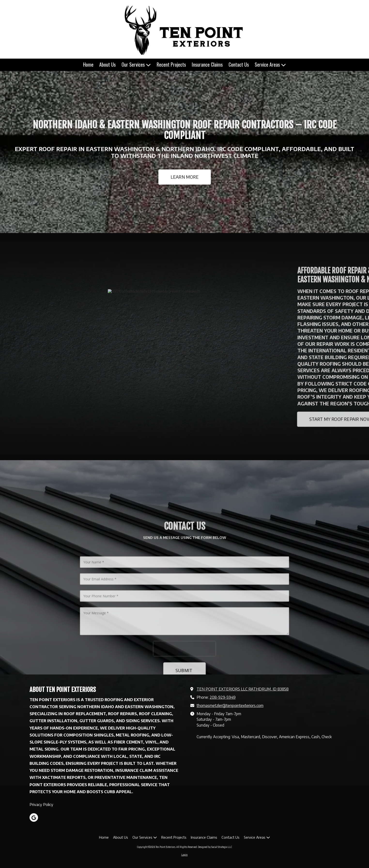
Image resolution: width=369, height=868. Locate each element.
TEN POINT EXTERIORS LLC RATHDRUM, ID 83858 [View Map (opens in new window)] (243, 689)
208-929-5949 (223, 697)
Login (184, 855)
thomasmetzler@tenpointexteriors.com (230, 705)
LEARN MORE (184, 177)
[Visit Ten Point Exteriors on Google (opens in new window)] (34, 818)
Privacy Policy (41, 804)
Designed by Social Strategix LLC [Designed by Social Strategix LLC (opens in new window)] (215, 847)
